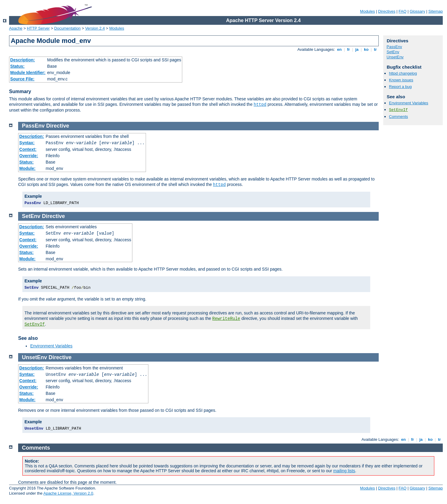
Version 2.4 (95, 28)
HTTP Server (38, 28)
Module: (28, 168)
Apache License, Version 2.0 (68, 493)
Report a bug (400, 87)
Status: (17, 66)
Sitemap (436, 11)
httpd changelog (403, 73)
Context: (28, 149)
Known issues (401, 80)
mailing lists (344, 471)
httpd (260, 105)
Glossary (417, 11)
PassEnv (394, 47)
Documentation (67, 28)
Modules (367, 11)
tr (376, 49)
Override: (29, 156)
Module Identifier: (28, 73)
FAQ (403, 11)
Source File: (22, 79)
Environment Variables (409, 103)
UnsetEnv (395, 57)
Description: (23, 60)
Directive (58, 126)
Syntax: (27, 143)
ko (366, 49)
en (339, 49)
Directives (387, 11)
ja (357, 49)
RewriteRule (226, 319)
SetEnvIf (398, 110)
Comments (398, 117)
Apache (16, 28)
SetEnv (393, 52)
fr (349, 49)
